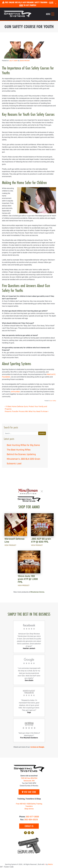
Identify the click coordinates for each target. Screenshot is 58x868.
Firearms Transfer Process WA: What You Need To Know (27, 411)
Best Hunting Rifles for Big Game (23, 445)
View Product (10, 545)
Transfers (29, 806)
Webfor (50, 864)
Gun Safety (53, 401)
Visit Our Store (29, 792)
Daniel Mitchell (25, 61)
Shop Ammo (29, 809)
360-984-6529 (31, 820)
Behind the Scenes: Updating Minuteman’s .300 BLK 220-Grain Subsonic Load (24, 459)
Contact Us (29, 826)
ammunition (15, 392)
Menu (48, 14)
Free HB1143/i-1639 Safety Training (29, 804)
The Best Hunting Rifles (19, 450)
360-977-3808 (32, 817)
